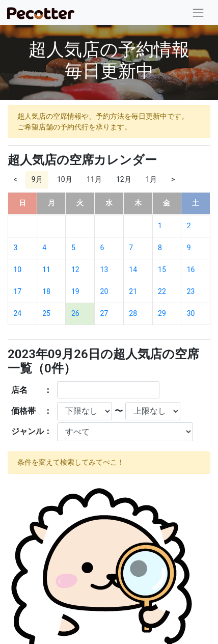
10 (18, 270)
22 (162, 291)
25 (46, 313)
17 (18, 291)
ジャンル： (32, 431)
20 (104, 291)
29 (162, 313)
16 (191, 270)
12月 (124, 179)
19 (75, 291)
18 (46, 291)
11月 (94, 179)
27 (104, 313)
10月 (65, 179)
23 (191, 291)
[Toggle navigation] (198, 12)
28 (133, 313)
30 (191, 313)
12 (75, 270)
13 (104, 270)
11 (46, 270)
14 (133, 270)
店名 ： (32, 390)
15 (162, 270)
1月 (151, 179)
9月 (37, 179)
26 (75, 313)
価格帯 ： (32, 411)
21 (133, 291)
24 (18, 313)
